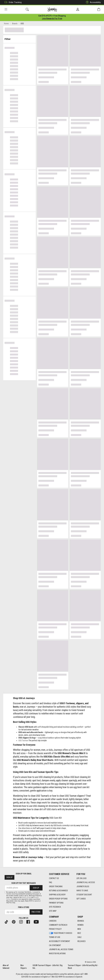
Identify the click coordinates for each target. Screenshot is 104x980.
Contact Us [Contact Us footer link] (54, 878)
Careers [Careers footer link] (53, 921)
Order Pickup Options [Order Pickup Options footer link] (58, 899)
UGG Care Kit (55, 818)
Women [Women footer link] (80, 925)
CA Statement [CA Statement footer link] (55, 945)
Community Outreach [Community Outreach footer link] (58, 925)
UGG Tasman (23, 741)
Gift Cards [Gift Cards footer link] (81, 899)
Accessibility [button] (93, 2)
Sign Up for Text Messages (24, 883)
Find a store (24, 907)
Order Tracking (12, 2)
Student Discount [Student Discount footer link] (84, 895)
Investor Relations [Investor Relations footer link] (57, 954)
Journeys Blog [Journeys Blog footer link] (83, 886)
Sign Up (9, 878)
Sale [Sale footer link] (79, 937)
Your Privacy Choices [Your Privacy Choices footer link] (61, 933)
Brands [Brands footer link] (81, 921)
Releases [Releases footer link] (82, 941)
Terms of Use (26, 897)
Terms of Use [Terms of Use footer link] (55, 937)
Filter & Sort (20, 38)
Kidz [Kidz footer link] (79, 933)
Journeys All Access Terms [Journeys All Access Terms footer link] (61, 950)
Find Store (36, 912)
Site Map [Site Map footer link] (53, 911)
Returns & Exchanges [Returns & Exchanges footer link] (58, 891)
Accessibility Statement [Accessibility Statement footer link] (60, 941)
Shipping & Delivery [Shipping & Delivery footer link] (57, 895)
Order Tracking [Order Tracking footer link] (56, 886)
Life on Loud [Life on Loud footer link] (82, 878)
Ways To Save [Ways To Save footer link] (82, 891)
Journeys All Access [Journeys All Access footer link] (86, 882)
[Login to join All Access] (52, 16)
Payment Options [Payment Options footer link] (56, 903)
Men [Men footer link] (79, 929)
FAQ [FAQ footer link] (51, 882)
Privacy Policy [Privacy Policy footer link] (55, 929)
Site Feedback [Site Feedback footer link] (55, 907)
